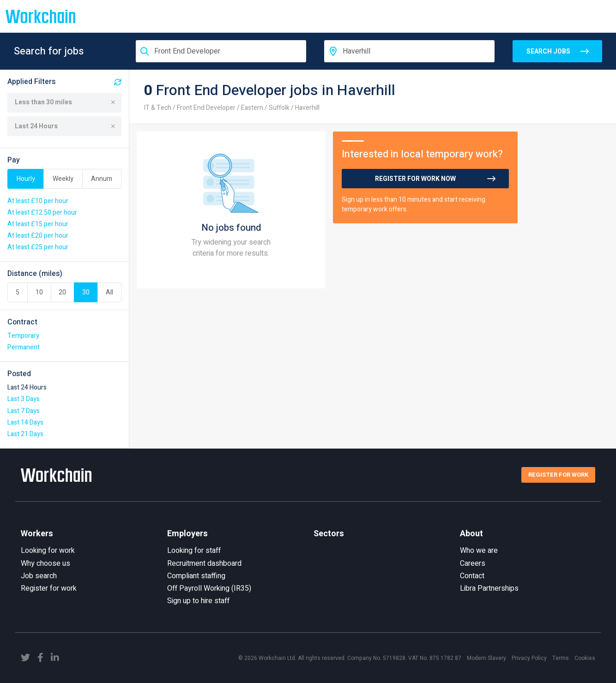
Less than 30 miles (65, 102)
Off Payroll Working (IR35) (209, 588)
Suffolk (279, 108)
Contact (472, 576)
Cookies (585, 658)
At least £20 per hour (38, 236)
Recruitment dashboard (204, 563)
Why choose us (45, 563)
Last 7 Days (24, 411)
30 (86, 292)
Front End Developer (206, 108)
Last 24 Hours (65, 126)
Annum (102, 179)
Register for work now (415, 179)
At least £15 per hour (38, 224)
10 (39, 292)
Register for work (49, 588)
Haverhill (307, 108)
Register (558, 475)
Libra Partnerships (489, 588)
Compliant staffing (196, 576)
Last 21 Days (25, 434)
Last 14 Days (25, 422)
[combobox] (221, 51)
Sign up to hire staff (198, 601)
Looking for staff (194, 551)
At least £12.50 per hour (42, 213)
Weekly (63, 179)
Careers (473, 563)
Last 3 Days (24, 399)
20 (62, 292)
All (109, 292)
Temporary (23, 336)
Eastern (252, 108)
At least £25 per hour (38, 247)
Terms (561, 658)
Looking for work (48, 551)
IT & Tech (158, 108)
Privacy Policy (529, 658)
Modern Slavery (486, 658)
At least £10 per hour (38, 201)
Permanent (24, 347)
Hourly (26, 179)
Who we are (479, 551)
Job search (39, 576)
